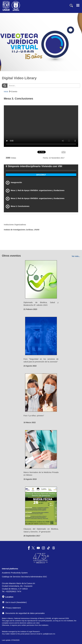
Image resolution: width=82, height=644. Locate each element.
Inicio (6, 91)
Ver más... (76, 256)
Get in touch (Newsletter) (14, 602)
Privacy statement (11, 608)
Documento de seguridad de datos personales (23, 613)
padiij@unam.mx (49, 634)
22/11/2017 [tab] (41, 175)
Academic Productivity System (15, 573)
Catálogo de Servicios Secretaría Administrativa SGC (24, 577)
